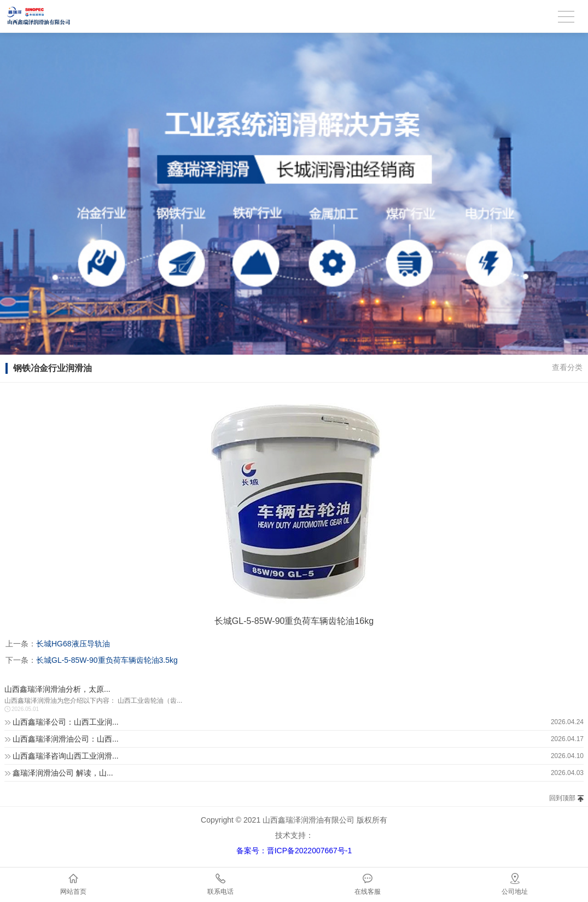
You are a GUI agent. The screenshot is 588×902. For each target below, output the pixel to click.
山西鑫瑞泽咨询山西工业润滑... (66, 756)
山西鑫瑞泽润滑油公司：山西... (66, 739)
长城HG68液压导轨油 (73, 644)
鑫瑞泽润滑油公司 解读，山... (63, 773)
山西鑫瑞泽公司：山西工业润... (66, 722)
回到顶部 (562, 798)
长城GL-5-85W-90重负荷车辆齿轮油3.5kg (107, 660)
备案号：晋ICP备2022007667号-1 (294, 851)
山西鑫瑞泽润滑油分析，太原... (57, 689)
